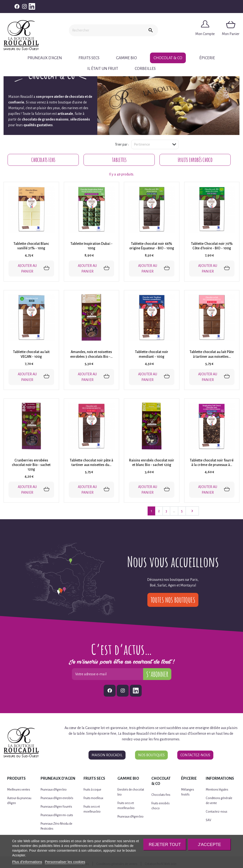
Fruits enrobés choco (195, 160)
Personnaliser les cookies (65, 862)
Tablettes (119, 160)
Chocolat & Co (168, 58)
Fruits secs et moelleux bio (92, 809)
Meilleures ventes (19, 790)
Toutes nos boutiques (173, 600)
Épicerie (207, 58)
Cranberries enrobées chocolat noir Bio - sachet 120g (31, 465)
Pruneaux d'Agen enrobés (57, 798)
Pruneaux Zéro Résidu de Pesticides (56, 826)
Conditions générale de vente (219, 801)
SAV (208, 820)
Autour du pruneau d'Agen (19, 801)
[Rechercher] (106, 30)
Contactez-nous (195, 755)
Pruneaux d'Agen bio (54, 790)
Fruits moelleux (93, 798)
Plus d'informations (27, 862)
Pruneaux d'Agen (45, 58)
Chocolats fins (43, 160)
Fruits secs (89, 58)
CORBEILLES (145, 69)
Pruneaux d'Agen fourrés (56, 807)
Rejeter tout (165, 845)
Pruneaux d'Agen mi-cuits (57, 815)
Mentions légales (217, 790)
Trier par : (122, 144)
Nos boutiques (151, 755)
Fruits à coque (92, 790)
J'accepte (209, 845)
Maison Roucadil (107, 755)
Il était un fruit (103, 69)
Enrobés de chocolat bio (131, 792)
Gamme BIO (126, 58)
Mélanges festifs (188, 792)
